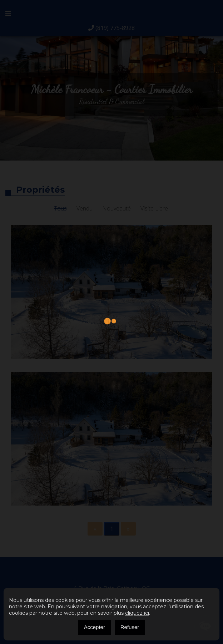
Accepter (95, 627)
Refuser (130, 627)
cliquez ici (137, 613)
